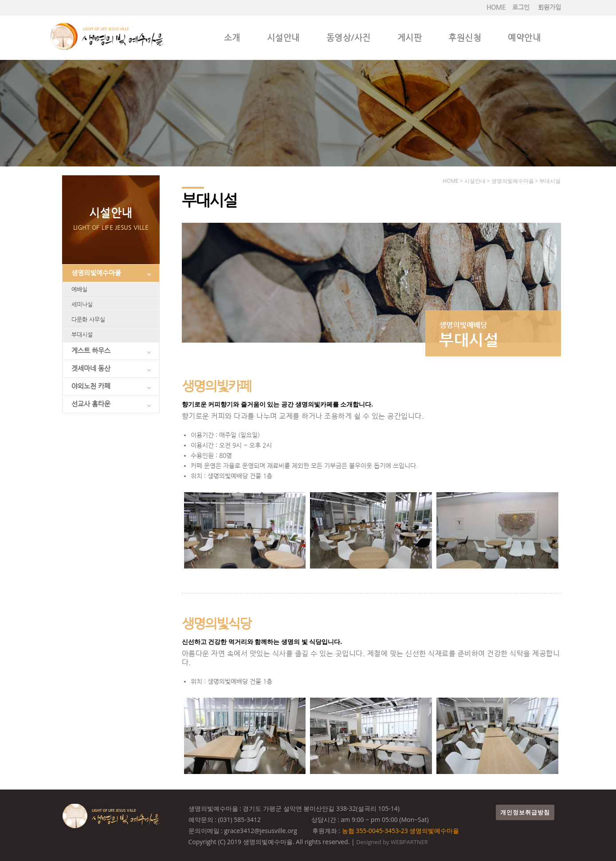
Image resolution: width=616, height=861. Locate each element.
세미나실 (82, 304)
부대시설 (82, 334)
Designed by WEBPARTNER (392, 842)
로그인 (521, 7)
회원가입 (549, 7)
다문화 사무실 (88, 319)
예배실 (79, 289)
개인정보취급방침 (525, 812)
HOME (496, 7)
